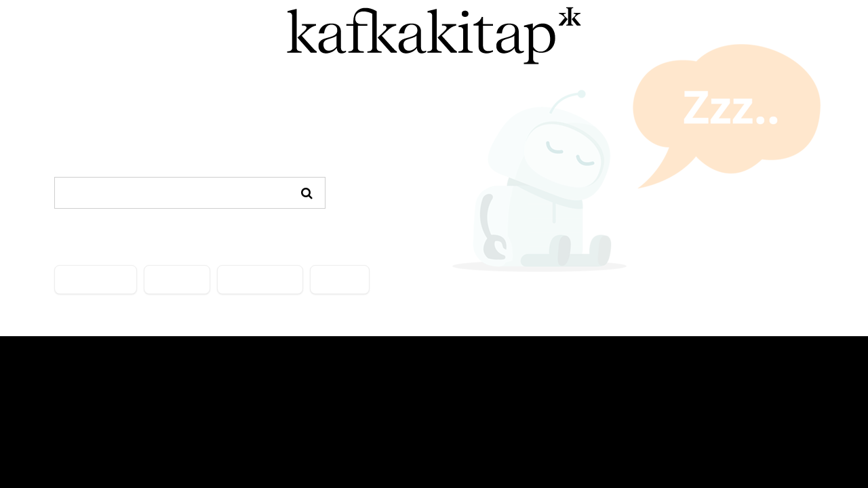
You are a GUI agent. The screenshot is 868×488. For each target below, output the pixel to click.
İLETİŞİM (340, 280)
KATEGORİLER (96, 280)
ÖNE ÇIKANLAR (260, 280)
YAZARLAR (177, 280)
